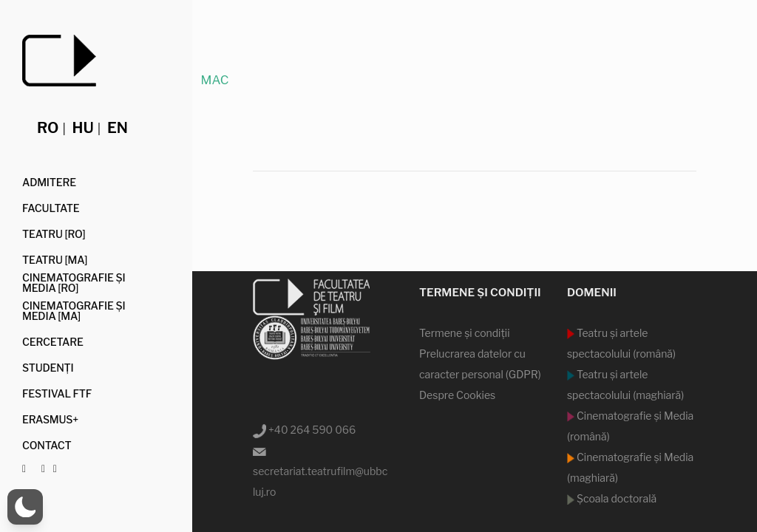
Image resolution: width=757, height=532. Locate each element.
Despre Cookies (457, 395)
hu (83, 128)
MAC (214, 80)
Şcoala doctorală (615, 498)
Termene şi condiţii (465, 333)
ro (48, 128)
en (118, 128)
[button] (25, 507)
